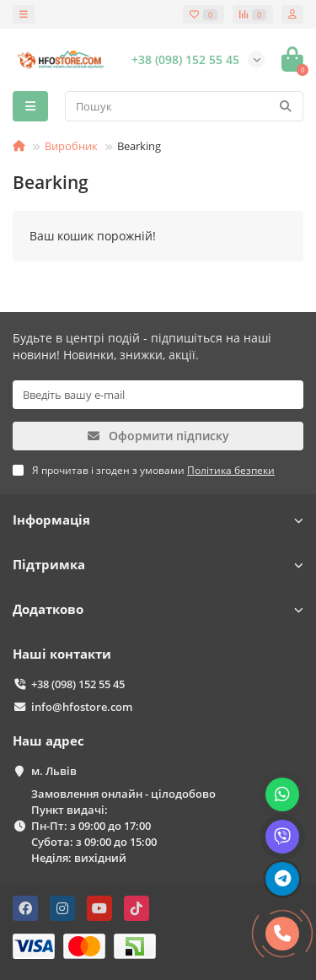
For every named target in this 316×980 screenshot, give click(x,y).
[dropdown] (24, 14)
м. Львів (54, 771)
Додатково (158, 609)
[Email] (158, 395)
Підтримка (158, 565)
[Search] (184, 106)
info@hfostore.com (82, 707)
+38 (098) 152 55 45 (78, 684)
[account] (292, 14)
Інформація (158, 520)
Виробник (71, 146)
